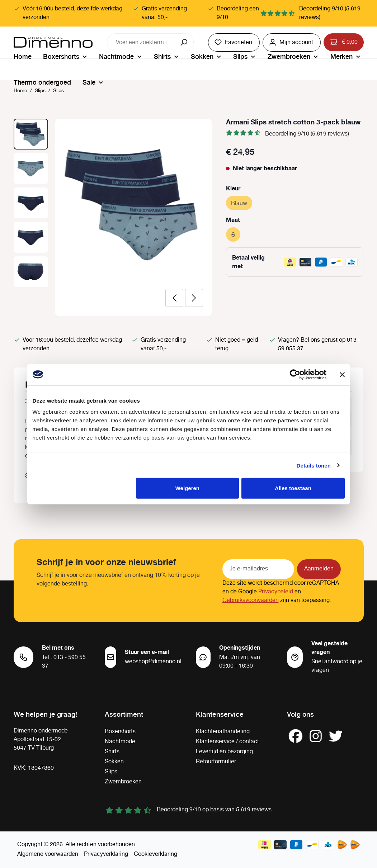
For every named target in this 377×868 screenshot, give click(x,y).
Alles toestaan (293, 488)
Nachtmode (120, 742)
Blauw (242, 202)
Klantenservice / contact (227, 742)
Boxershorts (120, 732)
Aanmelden (319, 569)
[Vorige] (174, 298)
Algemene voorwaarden (48, 854)
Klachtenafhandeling (223, 732)
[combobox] (141, 42)
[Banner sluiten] (342, 374)
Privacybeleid (276, 592)
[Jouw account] (292, 42)
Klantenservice (220, 714)
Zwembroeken (123, 782)
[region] (113, 217)
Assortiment (124, 714)
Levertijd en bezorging (224, 752)
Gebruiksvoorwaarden (251, 600)
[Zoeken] (185, 42)
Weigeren (187, 488)
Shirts (112, 752)
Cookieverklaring (155, 854)
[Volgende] (194, 298)
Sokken (114, 762)
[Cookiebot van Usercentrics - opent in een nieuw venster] (295, 374)
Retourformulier (216, 762)
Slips (111, 772)
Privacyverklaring (106, 854)
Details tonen (314, 465)
